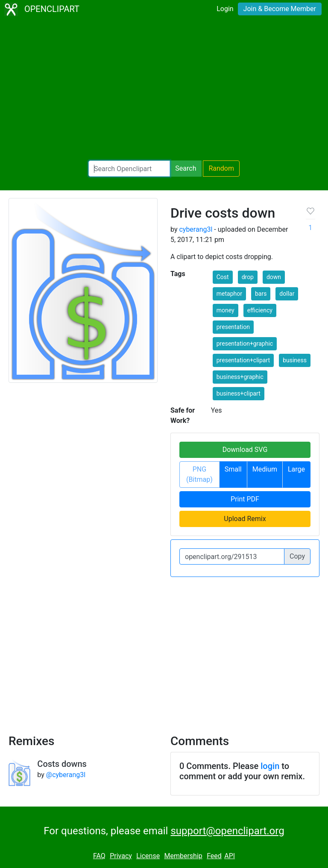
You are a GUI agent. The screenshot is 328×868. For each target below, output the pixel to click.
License (148, 856)
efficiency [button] (260, 310)
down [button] (274, 277)
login (270, 766)
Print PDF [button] (245, 499)
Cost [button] (223, 277)
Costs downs (62, 764)
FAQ (99, 856)
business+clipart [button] (239, 393)
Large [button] (296, 469)
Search (186, 168)
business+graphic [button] (240, 377)
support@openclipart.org (227, 831)
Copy (297, 556)
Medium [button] (265, 469)
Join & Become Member (280, 9)
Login (225, 9)
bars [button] (261, 294)
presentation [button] (233, 327)
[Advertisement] (164, 90)
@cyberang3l (66, 775)
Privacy (121, 856)
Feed (214, 856)
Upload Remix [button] (245, 519)
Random (221, 168)
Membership (183, 856)
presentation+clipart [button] (243, 360)
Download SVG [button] (245, 450)
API (230, 856)
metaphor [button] (229, 294)
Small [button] (233, 469)
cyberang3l (196, 229)
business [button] (295, 360)
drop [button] (248, 277)
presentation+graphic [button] (245, 344)
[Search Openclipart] (129, 169)
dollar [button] (287, 294)
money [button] (225, 310)
